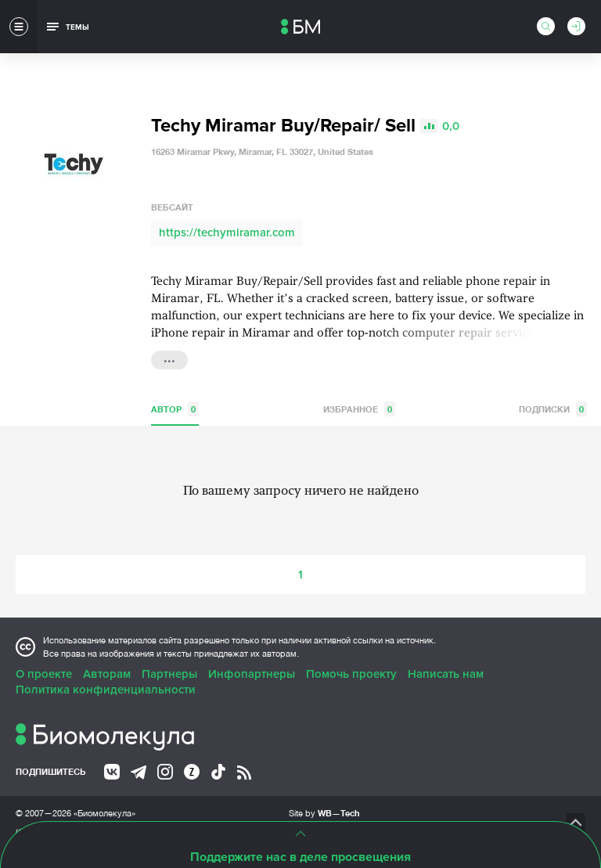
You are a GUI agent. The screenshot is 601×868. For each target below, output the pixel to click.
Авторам (107, 674)
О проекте (44, 674)
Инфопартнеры (252, 674)
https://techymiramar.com (227, 232)
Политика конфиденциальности (106, 690)
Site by (324, 813)
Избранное (359, 409)
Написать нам (446, 674)
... (169, 358)
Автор (175, 409)
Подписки (553, 409)
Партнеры (169, 674)
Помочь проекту (351, 674)
